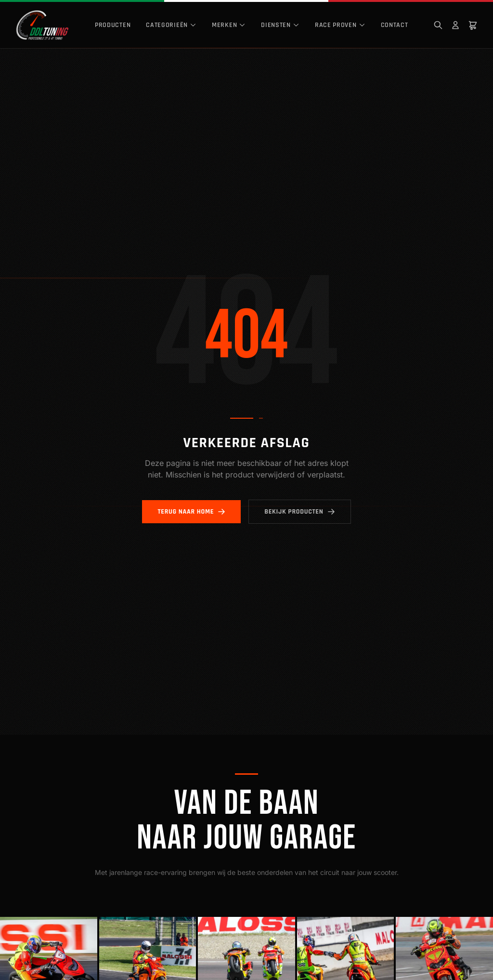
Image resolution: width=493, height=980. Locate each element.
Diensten (280, 25)
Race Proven (340, 25)
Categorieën (171, 25)
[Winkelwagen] (473, 25)
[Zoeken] (438, 25)
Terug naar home (191, 512)
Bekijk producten (299, 512)
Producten (113, 25)
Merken (229, 25)
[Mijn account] (455, 25)
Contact (395, 25)
